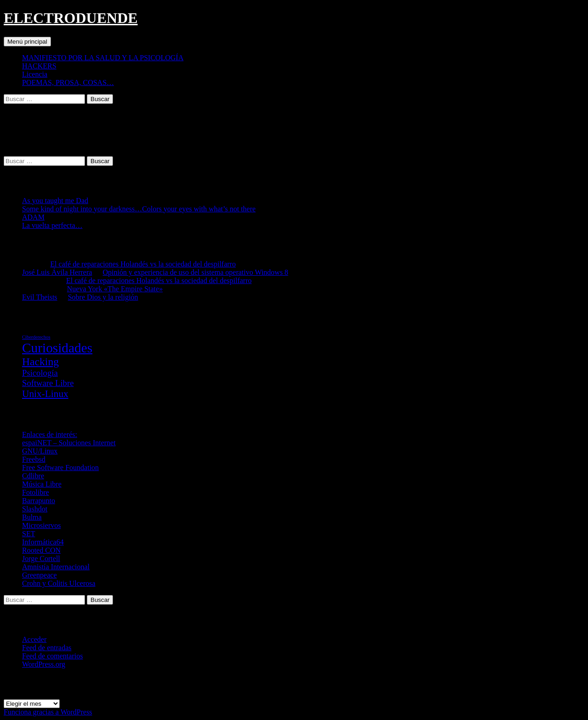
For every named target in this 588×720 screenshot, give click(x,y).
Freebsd (34, 459)
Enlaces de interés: (50, 434)
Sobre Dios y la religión (103, 297)
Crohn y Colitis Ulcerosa (59, 583)
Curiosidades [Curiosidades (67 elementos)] (57, 348)
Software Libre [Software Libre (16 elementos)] (48, 383)
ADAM (33, 217)
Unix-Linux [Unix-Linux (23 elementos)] (45, 394)
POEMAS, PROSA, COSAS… (68, 82)
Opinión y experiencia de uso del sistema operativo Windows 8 (196, 272)
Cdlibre (33, 476)
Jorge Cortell (41, 558)
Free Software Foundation (60, 468)
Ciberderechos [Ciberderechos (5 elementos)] (36, 337)
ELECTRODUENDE (71, 18)
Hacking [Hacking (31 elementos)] (40, 362)
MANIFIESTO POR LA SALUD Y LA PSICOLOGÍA (103, 58)
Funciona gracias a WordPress (48, 712)
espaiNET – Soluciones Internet (69, 443)
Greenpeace (40, 575)
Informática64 (43, 542)
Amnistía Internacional (56, 567)
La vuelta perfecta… (52, 225)
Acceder (34, 639)
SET (28, 534)
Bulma (32, 517)
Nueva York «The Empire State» (115, 289)
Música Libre (42, 484)
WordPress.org (44, 664)
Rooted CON (41, 550)
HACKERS (39, 66)
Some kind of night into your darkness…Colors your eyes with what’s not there (139, 209)
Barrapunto (39, 501)
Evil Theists (40, 297)
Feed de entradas (47, 648)
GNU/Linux (40, 451)
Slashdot (35, 509)
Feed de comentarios (52, 656)
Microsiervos (41, 525)
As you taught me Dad (55, 201)
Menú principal (27, 42)
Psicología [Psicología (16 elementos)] (40, 373)
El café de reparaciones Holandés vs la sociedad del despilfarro (143, 264)
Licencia (35, 74)
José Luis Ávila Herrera (57, 272)
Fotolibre (36, 492)
